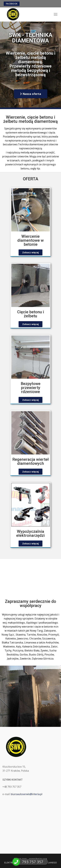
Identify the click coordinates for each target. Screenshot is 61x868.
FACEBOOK (12, 4)
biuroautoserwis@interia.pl (26, 794)
